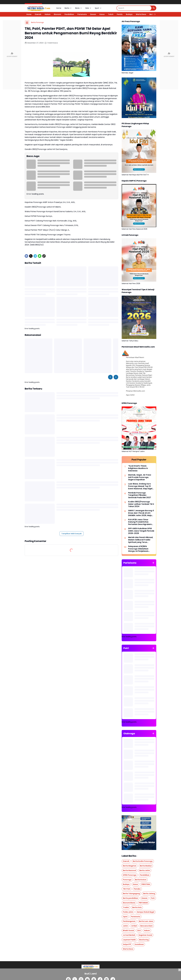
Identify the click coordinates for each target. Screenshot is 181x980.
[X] (31, 256)
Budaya (129, 14)
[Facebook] (26, 256)
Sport (98, 8)
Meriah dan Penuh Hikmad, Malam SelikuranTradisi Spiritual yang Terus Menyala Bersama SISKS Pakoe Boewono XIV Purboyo (141, 540)
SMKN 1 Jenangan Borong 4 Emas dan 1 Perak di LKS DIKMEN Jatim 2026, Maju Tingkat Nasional (141, 513)
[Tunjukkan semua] (153, 563)
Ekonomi (57, 14)
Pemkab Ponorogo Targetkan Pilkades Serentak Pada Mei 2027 (140, 495)
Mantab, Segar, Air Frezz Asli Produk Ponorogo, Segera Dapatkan (140, 477)
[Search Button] (154, 8)
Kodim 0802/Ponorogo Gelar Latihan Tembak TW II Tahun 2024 (141, 504)
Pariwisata (82, 14)
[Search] (134, 8)
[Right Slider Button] (154, 14)
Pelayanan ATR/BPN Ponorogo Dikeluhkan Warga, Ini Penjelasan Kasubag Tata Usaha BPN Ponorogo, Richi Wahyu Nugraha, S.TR (140, 549)
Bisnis (79, 8)
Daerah (38, 14)
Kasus (102, 14)
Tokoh (111, 14)
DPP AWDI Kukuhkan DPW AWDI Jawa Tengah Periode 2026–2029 (141, 531)
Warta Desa (141, 14)
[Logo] (90, 967)
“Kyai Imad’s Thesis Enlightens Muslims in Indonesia (138, 468)
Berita (68, 8)
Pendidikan (69, 14)
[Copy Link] (44, 256)
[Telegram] (35, 256)
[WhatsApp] (40, 256)
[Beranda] (27, 22)
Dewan (93, 14)
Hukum (48, 14)
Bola (88, 8)
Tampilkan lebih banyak (72, 534)
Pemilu (120, 14)
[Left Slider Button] (110, 377)
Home (59, 8)
